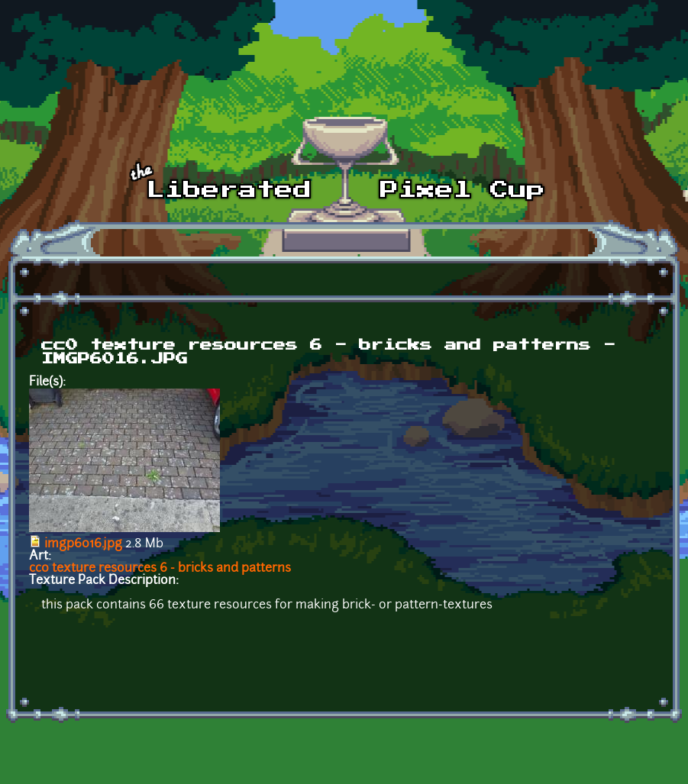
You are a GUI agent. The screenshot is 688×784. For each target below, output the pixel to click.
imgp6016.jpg (83, 544)
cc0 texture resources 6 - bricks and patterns (160, 569)
